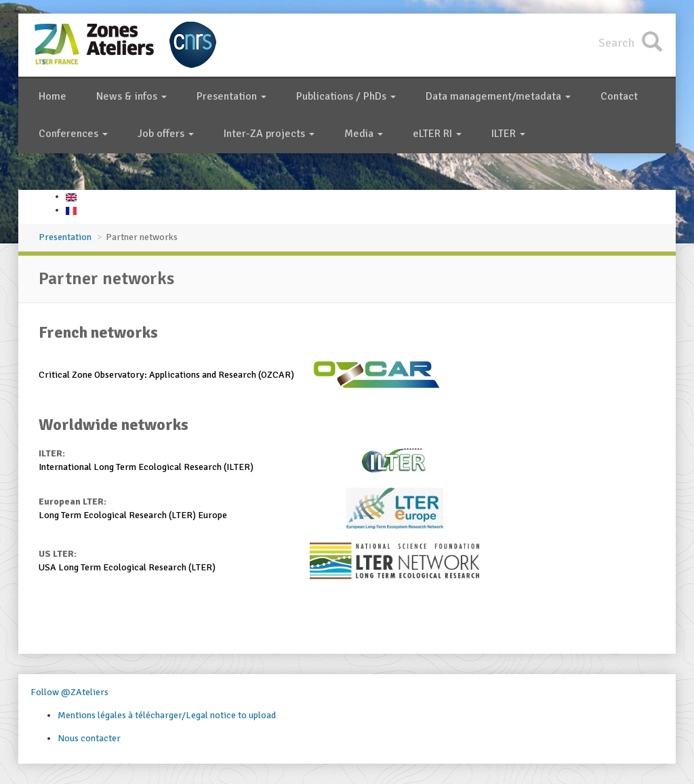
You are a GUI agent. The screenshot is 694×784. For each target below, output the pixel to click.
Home (53, 96)
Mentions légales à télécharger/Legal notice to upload (167, 715)
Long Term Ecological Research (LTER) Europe (133, 515)
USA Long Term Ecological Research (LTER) (127, 567)
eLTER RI (437, 134)
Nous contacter (89, 738)
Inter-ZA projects (269, 134)
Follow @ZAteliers (69, 692)
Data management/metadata (498, 96)
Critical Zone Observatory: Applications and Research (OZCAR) (166, 375)
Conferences (73, 134)
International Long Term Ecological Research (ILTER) (146, 467)
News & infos (131, 96)
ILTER (508, 134)
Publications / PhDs (346, 96)
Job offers (166, 134)
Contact (619, 96)
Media (364, 134)
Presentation (231, 96)
